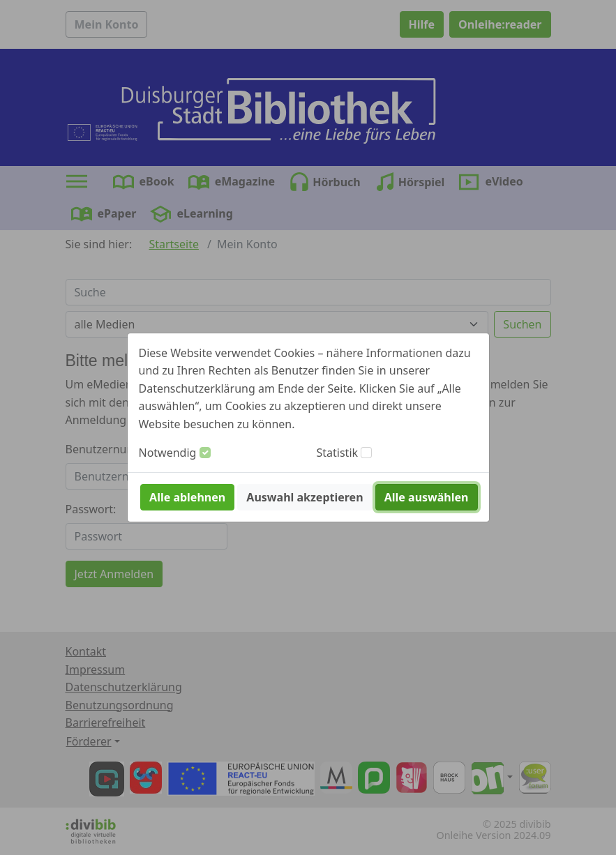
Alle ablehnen (187, 497)
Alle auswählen (427, 497)
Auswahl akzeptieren (305, 497)
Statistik (338, 453)
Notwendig (168, 453)
